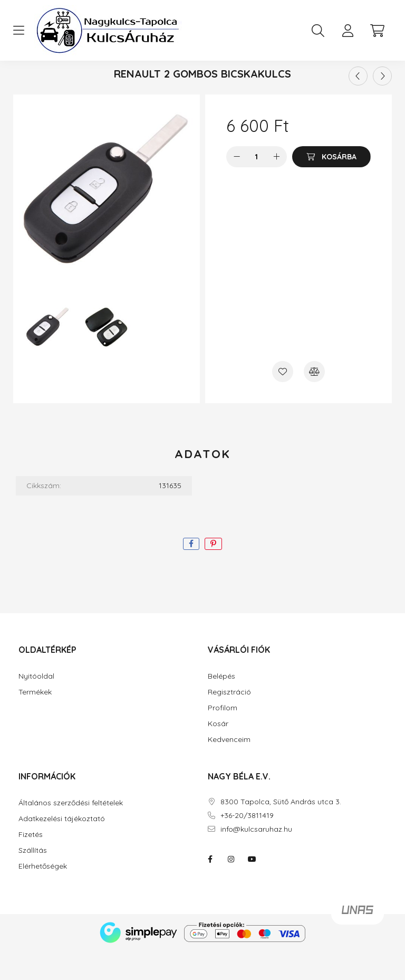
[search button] (318, 31)
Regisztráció (229, 721)
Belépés (221, 705)
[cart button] (377, 31)
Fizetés (31, 864)
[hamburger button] (18, 31)
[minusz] (237, 186)
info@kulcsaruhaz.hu (256, 858)
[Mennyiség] (257, 186)
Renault (257, 82)
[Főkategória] (137, 82)
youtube (252, 888)
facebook (210, 888)
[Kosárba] (331, 186)
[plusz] (276, 186)
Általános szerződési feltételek (71, 832)
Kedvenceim (229, 769)
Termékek (35, 721)
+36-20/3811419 (247, 845)
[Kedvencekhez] (283, 401)
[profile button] (348, 31)
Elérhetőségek (43, 895)
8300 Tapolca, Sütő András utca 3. (281, 831)
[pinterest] (213, 573)
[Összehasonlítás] (314, 401)
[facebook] (191, 573)
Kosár (218, 753)
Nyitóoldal (36, 705)
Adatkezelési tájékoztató (62, 848)
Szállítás (33, 879)
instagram (231, 888)
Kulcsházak (191, 82)
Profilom (223, 737)
